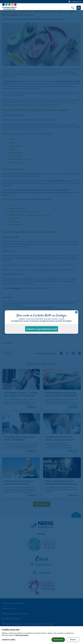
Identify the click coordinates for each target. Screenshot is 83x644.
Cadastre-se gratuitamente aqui (42, 329)
